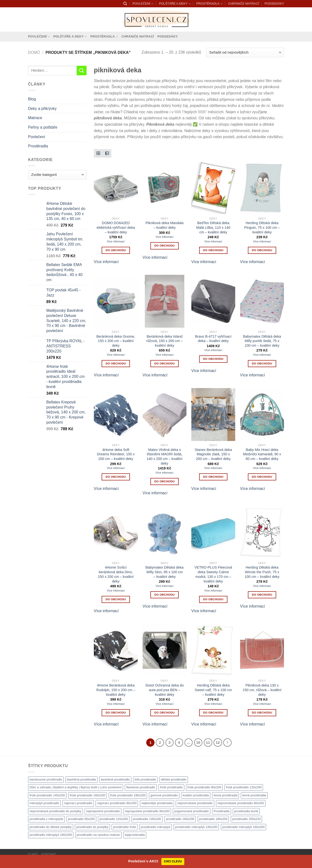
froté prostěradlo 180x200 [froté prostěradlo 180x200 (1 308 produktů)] (128, 795)
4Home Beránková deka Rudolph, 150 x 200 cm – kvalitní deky (116, 690)
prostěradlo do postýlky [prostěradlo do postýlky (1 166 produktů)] (92, 827)
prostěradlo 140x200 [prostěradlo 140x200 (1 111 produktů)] (147, 819)
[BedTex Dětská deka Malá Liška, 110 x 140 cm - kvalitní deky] (213, 188)
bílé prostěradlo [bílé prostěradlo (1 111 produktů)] (145, 779)
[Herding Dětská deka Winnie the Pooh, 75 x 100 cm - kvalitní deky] (262, 532)
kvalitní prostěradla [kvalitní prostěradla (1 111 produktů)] (196, 795)
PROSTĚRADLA (209, 4)
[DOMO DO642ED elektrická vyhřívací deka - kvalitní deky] (116, 188)
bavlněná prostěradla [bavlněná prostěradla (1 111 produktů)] (81, 779)
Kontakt (49, 854)
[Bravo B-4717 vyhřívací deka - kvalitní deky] (213, 301)
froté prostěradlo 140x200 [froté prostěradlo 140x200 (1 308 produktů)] (47, 795)
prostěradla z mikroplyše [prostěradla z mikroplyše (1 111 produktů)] (46, 819)
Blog (32, 99)
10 (198, 742)
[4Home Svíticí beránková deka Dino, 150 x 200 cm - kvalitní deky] (116, 532)
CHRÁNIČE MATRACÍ (244, 4)
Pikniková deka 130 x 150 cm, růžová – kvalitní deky (262, 690)
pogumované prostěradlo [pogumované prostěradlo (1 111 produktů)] (192, 811)
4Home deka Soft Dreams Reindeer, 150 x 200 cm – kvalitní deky (116, 454)
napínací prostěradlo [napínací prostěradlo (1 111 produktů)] (78, 803)
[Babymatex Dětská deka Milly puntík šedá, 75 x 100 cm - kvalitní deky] (262, 301)
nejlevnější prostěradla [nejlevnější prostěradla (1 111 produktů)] (157, 803)
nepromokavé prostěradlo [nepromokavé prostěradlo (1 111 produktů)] (195, 803)
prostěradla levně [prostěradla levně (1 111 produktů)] (246, 811)
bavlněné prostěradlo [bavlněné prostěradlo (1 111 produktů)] (115, 779)
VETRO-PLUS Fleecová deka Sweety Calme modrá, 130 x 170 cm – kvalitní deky (213, 574)
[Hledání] (125, 4)
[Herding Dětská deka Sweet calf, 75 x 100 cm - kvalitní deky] (213, 650)
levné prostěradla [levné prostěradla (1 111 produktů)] (254, 795)
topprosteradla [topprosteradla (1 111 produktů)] (135, 835)
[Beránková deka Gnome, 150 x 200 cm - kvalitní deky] (116, 301)
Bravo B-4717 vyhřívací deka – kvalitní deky (213, 339)
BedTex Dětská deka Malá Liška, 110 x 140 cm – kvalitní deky (213, 227)
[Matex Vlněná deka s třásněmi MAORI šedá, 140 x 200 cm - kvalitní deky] (165, 414)
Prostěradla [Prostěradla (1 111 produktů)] (221, 811)
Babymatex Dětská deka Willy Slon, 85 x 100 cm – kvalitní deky (165, 572)
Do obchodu (116, 250)
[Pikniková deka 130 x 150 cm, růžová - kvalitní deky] (262, 650)
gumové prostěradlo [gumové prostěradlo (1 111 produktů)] (164, 795)
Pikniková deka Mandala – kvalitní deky (165, 225)
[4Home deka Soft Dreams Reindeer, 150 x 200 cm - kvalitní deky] (116, 414)
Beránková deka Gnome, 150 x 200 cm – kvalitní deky (116, 341)
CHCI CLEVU (173, 861)
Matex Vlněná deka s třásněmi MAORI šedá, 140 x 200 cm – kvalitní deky (164, 457)
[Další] (227, 743)
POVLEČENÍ (143, 4)
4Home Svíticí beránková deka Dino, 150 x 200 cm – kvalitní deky (116, 574)
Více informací (116, 241)
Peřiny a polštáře (43, 127)
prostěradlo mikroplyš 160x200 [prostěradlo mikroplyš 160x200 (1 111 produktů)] (244, 827)
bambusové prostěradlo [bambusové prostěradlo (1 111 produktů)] (46, 779)
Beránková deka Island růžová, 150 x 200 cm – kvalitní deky (165, 341)
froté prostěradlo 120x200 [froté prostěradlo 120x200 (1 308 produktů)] (244, 787)
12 (218, 742)
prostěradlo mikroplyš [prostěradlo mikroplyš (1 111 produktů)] (156, 827)
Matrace (35, 118)
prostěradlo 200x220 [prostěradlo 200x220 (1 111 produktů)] (247, 819)
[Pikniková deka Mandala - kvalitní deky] (165, 188)
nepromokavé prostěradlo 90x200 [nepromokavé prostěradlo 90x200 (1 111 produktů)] (241, 803)
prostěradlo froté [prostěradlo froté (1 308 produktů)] (124, 827)
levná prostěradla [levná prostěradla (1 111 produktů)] (225, 795)
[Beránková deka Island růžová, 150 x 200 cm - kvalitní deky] (165, 301)
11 (208, 742)
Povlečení (37, 137)
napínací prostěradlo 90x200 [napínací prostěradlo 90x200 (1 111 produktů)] (117, 803)
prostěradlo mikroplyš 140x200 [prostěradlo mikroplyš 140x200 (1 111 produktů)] (196, 827)
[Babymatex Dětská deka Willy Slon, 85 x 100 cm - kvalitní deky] (165, 532)
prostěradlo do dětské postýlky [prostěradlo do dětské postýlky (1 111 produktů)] (51, 827)
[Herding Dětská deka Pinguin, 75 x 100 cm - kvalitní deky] (262, 188)
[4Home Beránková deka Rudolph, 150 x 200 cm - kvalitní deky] (116, 650)
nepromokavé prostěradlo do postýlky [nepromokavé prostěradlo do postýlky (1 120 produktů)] (55, 811)
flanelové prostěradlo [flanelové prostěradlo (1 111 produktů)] (141, 787)
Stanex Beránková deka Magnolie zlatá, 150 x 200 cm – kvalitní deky (213, 454)
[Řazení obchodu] (245, 52)
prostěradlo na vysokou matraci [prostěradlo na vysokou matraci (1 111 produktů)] (98, 835)
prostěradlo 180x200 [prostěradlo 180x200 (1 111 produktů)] (213, 819)
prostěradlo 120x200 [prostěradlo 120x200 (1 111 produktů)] (114, 819)
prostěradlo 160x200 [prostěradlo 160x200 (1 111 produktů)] (180, 819)
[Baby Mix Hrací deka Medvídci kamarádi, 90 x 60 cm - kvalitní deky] (262, 414)
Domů (34, 52)
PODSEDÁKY (274, 4)
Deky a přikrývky (42, 109)
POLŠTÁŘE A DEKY (175, 4)
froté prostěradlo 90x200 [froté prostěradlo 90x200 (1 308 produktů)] (204, 787)
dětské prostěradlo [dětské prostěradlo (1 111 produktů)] (174, 779)
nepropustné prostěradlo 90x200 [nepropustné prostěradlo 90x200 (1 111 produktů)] (147, 811)
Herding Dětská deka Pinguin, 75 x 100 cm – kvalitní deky (262, 227)
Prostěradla (38, 146)
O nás (33, 854)
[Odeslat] (82, 71)
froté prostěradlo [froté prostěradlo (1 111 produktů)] (171, 787)
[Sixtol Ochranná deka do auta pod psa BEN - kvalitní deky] (165, 650)
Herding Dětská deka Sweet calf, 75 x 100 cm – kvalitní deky (213, 690)
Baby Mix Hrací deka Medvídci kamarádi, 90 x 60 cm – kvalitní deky (262, 454)
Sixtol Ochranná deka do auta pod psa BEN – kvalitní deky (165, 690)
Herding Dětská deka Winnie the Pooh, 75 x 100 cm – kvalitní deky (262, 572)
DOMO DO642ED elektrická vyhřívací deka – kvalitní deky (116, 227)
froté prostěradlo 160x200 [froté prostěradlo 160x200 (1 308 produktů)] (88, 795)
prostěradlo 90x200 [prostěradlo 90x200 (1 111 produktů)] (81, 819)
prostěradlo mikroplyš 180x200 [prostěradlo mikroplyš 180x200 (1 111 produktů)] (51, 835)
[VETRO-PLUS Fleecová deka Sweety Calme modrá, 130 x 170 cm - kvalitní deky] (213, 532)
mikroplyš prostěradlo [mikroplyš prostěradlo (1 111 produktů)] (44, 803)
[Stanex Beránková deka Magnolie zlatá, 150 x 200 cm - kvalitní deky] (213, 414)
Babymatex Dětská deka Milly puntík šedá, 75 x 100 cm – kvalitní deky (262, 341)
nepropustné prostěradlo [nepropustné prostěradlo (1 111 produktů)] (103, 811)
